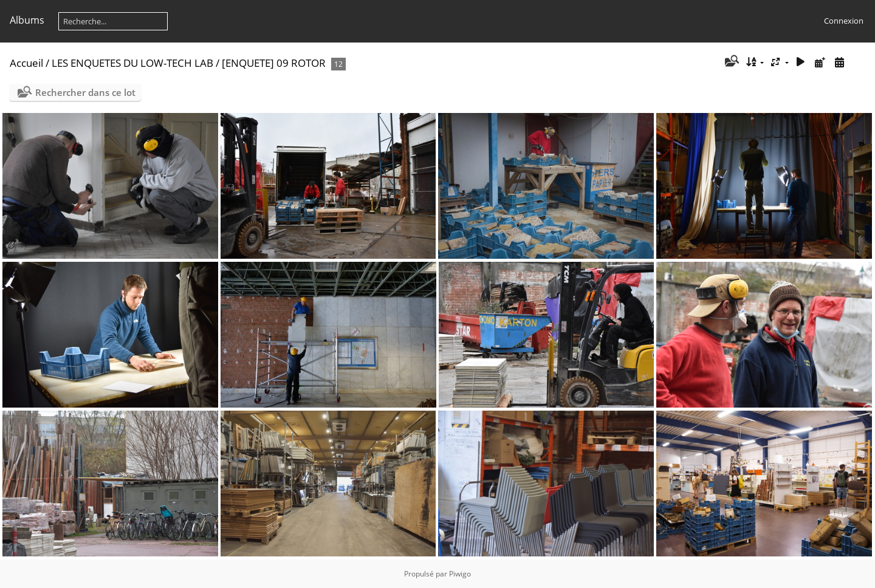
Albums (27, 20)
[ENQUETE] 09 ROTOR (274, 63)
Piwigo (460, 574)
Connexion (844, 21)
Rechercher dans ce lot (85, 92)
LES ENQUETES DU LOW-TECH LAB (132, 63)
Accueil (26, 63)
